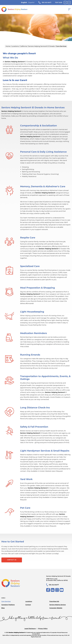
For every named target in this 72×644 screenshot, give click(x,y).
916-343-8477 (45, 3)
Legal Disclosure (30, 629)
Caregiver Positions (8, 605)
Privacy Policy (43, 629)
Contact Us (12, 560)
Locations (15, 46)
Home (8, 46)
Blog (3, 608)
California (23, 46)
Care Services (6, 601)
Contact (28, 605)
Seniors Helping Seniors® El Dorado (41, 46)
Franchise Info (54, 601)
